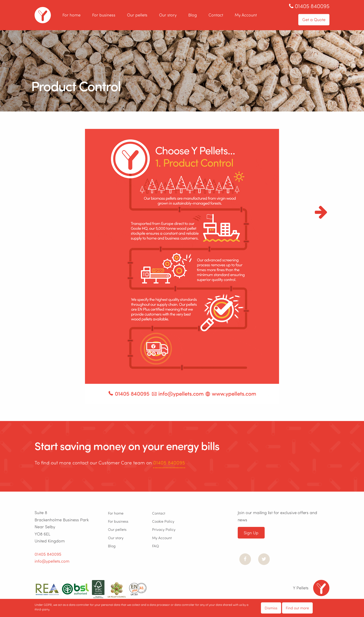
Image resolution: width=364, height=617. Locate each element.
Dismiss (271, 608)
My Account (246, 15)
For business (104, 15)
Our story (168, 15)
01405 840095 (169, 462)
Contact (216, 15)
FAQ (156, 546)
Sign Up (251, 533)
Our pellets (137, 15)
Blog (193, 15)
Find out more (297, 608)
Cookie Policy (163, 521)
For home (71, 15)
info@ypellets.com (52, 561)
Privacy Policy (164, 529)
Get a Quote (314, 20)
